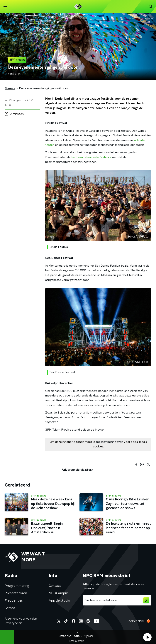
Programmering (17, 586)
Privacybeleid (13, 623)
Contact (55, 586)
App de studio (59, 601)
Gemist (10, 608)
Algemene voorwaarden (21, 619)
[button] (147, 637)
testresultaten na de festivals (91, 157)
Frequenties (14, 601)
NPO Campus (59, 593)
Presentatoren (16, 593)
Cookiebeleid (135, 621)
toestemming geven (109, 442)
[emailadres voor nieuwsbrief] (117, 600)
